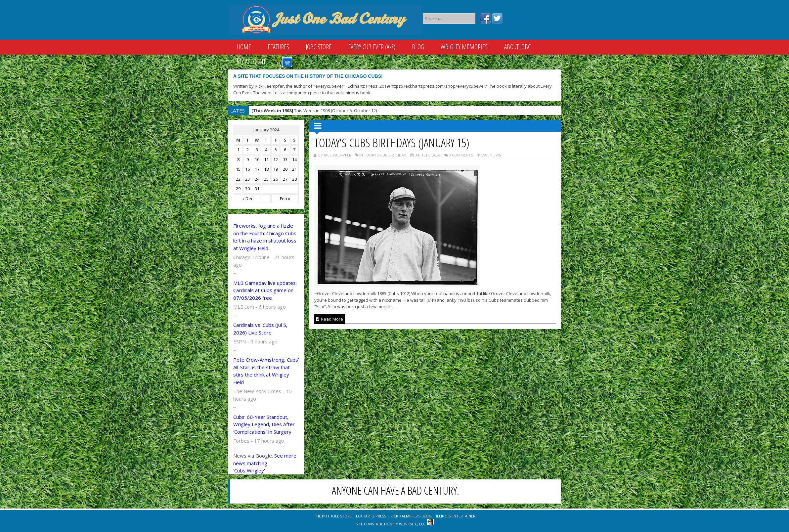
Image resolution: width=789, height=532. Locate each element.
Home (244, 47)
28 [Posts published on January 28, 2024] (294, 179)
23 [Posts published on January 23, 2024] (247, 179)
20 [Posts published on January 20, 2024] (285, 169)
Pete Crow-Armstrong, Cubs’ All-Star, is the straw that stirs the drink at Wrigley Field (266, 371)
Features (278, 47)
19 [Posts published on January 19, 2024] (276, 169)
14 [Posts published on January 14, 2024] (294, 159)
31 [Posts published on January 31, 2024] (257, 189)
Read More (330, 319)
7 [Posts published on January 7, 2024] (294, 150)
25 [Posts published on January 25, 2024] (266, 179)
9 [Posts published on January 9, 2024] (248, 159)
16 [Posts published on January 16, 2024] (247, 169)
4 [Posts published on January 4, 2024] (266, 150)
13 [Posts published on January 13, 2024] (285, 159)
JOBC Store (319, 47)
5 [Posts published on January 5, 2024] (276, 150)
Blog (418, 47)
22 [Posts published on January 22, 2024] (238, 179)
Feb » (285, 199)
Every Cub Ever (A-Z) (372, 47)
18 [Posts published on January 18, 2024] (266, 169)
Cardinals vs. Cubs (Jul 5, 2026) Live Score (260, 329)
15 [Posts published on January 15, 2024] (238, 169)
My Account (251, 62)
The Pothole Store (333, 516)
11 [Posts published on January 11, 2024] (266, 159)
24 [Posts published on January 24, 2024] (257, 179)
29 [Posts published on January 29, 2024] (238, 189)
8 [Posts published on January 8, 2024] (238, 159)
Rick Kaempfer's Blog (411, 516)
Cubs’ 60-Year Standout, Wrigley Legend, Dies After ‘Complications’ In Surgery (264, 424)
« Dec (248, 199)
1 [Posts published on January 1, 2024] (238, 150)
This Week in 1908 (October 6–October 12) (314, 111)
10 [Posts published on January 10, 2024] (257, 159)
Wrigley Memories (464, 47)
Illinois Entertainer (456, 516)
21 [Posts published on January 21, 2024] (294, 169)
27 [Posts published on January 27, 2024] (285, 179)
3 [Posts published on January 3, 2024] (257, 150)
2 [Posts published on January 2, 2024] (248, 150)
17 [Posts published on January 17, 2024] (257, 169)
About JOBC (517, 47)
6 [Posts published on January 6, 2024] (285, 150)
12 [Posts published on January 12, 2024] (276, 159)
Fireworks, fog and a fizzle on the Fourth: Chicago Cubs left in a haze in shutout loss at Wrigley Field (265, 237)
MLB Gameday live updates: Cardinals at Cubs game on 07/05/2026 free (265, 290)
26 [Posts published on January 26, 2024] (276, 179)
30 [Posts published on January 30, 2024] (247, 189)
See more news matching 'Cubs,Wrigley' (265, 463)
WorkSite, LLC (412, 524)
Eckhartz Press (371, 516)
